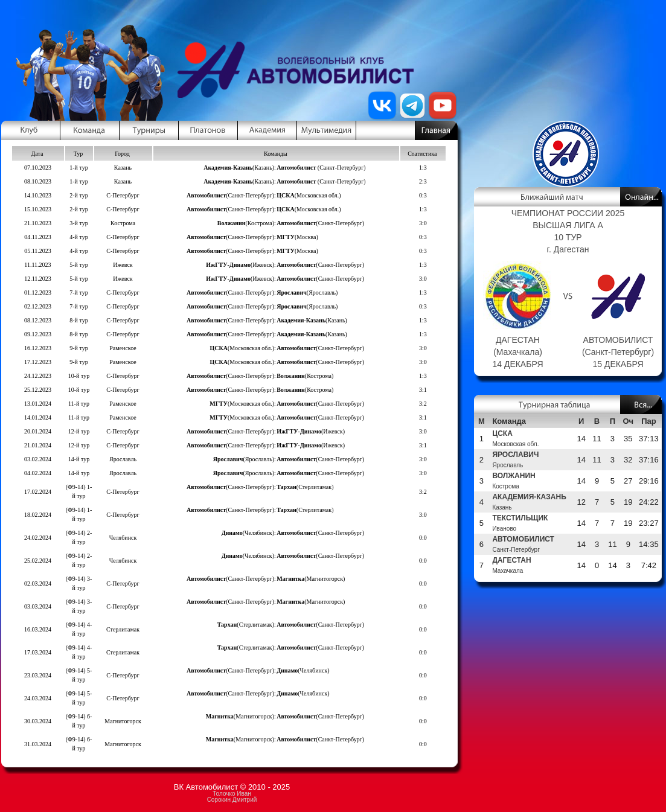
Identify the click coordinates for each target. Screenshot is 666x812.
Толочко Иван (232, 794)
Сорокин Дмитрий (232, 800)
